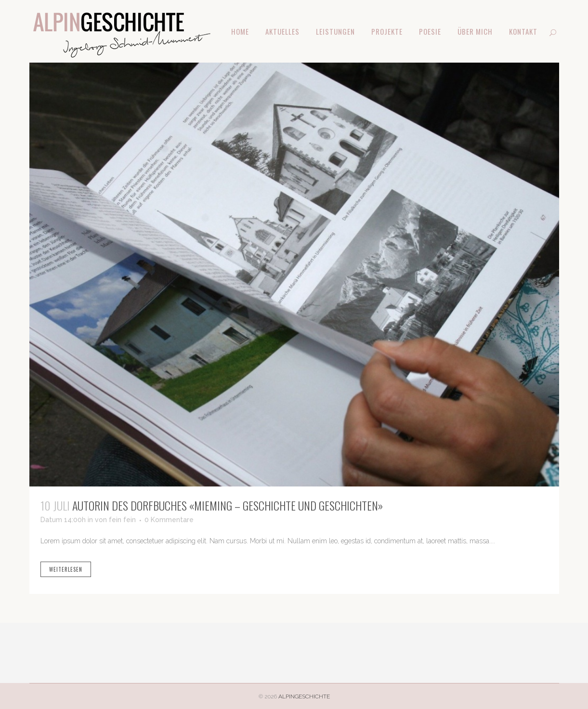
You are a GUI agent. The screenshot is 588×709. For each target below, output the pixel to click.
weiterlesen (66, 569)
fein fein (122, 520)
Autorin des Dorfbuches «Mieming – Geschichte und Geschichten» (228, 505)
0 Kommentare (169, 520)
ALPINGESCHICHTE (304, 696)
